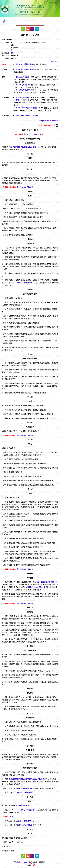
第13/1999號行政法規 (17, 779)
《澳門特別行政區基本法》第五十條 (26, 147)
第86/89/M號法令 (24, 283)
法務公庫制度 (30, 143)
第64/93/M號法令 (23, 85)
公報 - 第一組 (7, 39)
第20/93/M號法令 (23, 77)
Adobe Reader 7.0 (24, 862)
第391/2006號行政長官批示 (27, 108)
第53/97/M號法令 (23, 97)
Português (53, 3)
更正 (18, 100)
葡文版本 (55, 61)
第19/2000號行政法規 (36, 779)
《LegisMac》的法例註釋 (48, 120)
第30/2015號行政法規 (24, 69)
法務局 (35, 115)
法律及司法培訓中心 (24, 115)
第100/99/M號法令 (24, 793)
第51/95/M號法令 (23, 90)
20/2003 (14, 53)
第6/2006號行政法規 (46, 582)
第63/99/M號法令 (26, 788)
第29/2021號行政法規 (24, 64)
